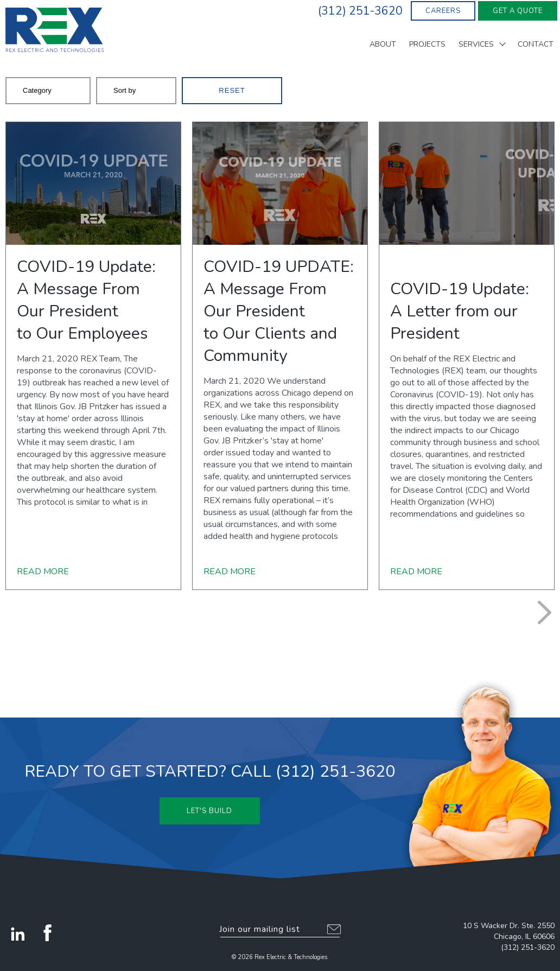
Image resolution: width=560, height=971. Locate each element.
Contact (536, 45)
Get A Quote (518, 11)
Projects (427, 45)
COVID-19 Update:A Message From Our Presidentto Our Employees (86, 300)
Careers (443, 11)
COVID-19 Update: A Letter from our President (460, 311)
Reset (232, 90)
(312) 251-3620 (528, 947)
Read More (43, 572)
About (383, 45)
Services (476, 45)
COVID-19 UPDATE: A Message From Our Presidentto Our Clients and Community (279, 311)
